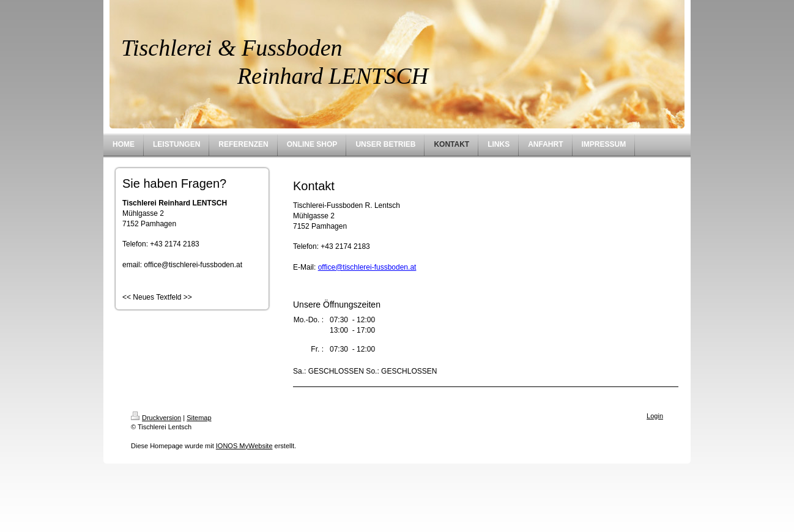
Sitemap (199, 418)
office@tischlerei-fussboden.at (367, 267)
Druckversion (156, 418)
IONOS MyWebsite (244, 446)
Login (655, 416)
